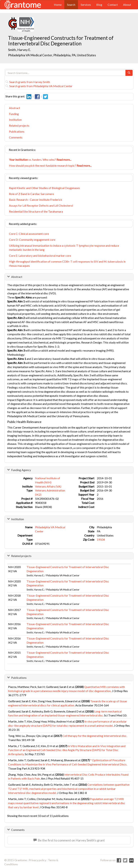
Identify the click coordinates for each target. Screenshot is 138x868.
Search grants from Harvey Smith (28, 82)
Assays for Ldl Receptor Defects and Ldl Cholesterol (41, 205)
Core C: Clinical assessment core (29, 234)
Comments (16, 137)
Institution (15, 120)
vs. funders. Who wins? (40, 160)
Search (71, 5)
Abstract (15, 108)
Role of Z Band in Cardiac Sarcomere (31, 194)
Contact (113, 5)
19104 (101, 539)
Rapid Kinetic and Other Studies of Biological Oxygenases (44, 188)
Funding (14, 114)
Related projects (19, 125)
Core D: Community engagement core (32, 240)
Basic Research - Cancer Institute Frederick (36, 200)
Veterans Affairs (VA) (48, 486)
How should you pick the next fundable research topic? (50, 165)
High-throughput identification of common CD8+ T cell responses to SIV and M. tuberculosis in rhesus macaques (67, 264)
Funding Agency (21, 470)
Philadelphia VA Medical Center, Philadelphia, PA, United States (52, 55)
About (127, 5)
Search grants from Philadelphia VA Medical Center (39, 86)
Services (86, 5)
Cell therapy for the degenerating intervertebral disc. (95, 736)
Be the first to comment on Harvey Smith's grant (69, 840)
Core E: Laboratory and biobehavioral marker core (40, 256)
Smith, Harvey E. (19, 50)
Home (58, 5)
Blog (99, 5)
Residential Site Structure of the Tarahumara (36, 211)
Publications (17, 131)
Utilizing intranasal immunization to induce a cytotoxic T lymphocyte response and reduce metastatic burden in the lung (64, 248)
